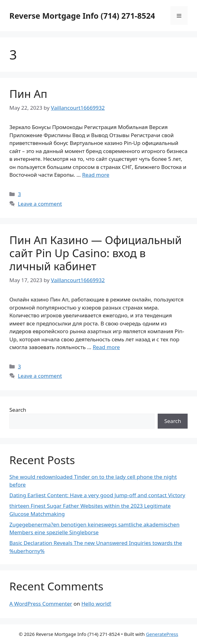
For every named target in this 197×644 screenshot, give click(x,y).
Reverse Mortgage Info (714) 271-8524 (82, 16)
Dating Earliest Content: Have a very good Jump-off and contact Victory (97, 495)
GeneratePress (162, 634)
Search (18, 410)
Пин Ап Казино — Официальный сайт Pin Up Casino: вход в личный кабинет (96, 253)
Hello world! (96, 604)
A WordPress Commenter (41, 604)
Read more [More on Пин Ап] (96, 175)
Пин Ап (28, 94)
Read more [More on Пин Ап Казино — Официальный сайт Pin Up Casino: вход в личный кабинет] (106, 347)
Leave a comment (40, 204)
